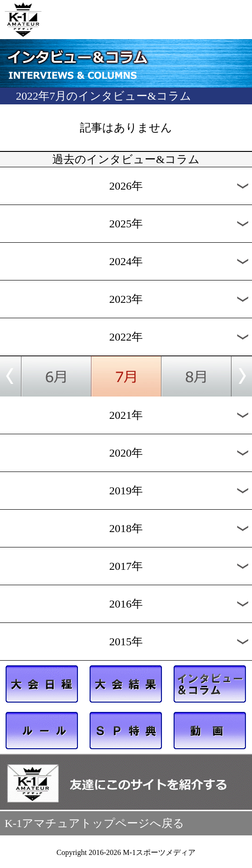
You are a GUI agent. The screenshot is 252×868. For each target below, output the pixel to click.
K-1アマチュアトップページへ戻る (94, 823)
